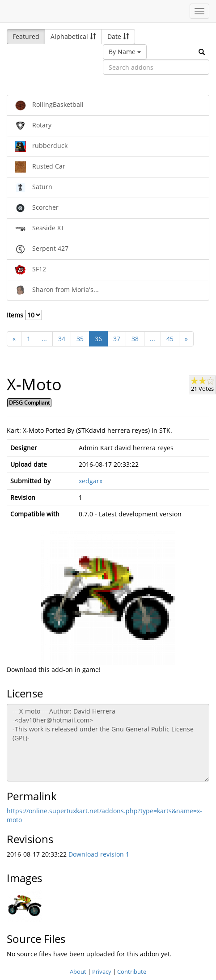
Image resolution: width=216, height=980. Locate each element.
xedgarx (91, 481)
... (44, 339)
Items (24, 315)
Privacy (102, 972)
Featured (26, 36)
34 (62, 339)
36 (98, 339)
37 (117, 339)
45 (170, 339)
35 (80, 339)
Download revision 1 (99, 854)
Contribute (132, 972)
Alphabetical (73, 36)
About (78, 972)
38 (135, 339)
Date (118, 36)
